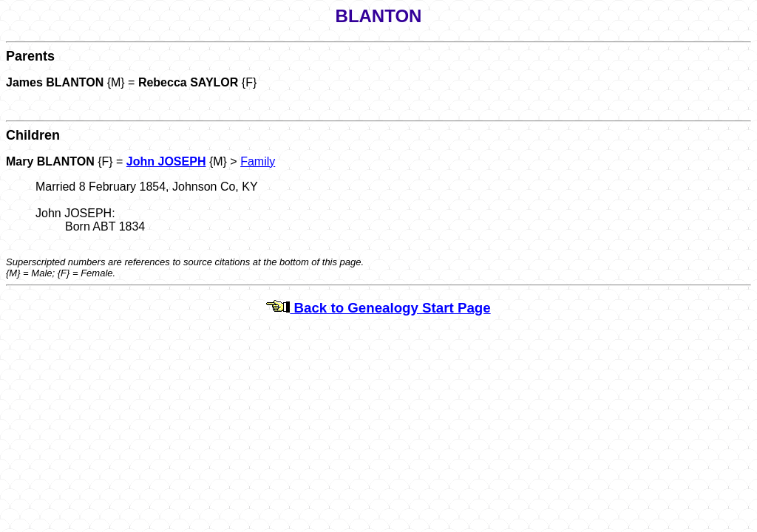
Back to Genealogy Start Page (378, 308)
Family (258, 161)
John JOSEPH (166, 161)
